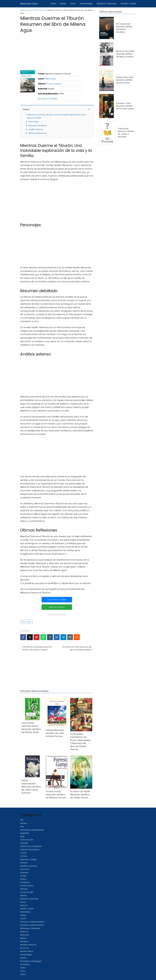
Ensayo (23, 876)
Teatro (23, 968)
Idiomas (24, 905)
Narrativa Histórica (28, 945)
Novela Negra (86, 4)
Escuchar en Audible (48, 99)
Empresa (24, 873)
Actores (24, 823)
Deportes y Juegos (28, 859)
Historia (23, 896)
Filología (24, 889)
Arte (22, 827)
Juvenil (23, 918)
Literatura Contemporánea (32, 925)
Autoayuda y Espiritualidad (32, 830)
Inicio (54, 4)
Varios (23, 974)
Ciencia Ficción (27, 840)
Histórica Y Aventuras (107, 4)
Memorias (25, 935)
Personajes (33, 122)
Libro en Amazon (57, 607)
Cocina (23, 853)
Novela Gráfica (27, 951)
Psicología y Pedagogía (31, 961)
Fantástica (25, 882)
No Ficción (25, 948)
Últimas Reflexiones (37, 133)
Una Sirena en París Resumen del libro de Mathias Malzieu (77, 648)
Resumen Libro (29, 4)
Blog (22, 836)
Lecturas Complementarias (32, 922)
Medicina (24, 932)
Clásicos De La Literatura (31, 846)
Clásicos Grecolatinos (30, 850)
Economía (25, 869)
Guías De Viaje (27, 892)
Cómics (24, 856)
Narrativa (24, 941)
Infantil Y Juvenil (128, 4)
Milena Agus (51, 79)
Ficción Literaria (54, 84)
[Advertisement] (57, 51)
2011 (22, 820)
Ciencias (24, 843)
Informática (25, 912)
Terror (73, 4)
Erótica (23, 879)
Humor (23, 902)
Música (23, 938)
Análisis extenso (36, 129)
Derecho (24, 863)
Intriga (63, 4)
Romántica (25, 964)
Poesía (23, 958)
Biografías (25, 833)
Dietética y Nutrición (29, 866)
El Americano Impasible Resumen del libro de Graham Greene (37, 648)
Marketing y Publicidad (30, 928)
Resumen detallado (38, 126)
